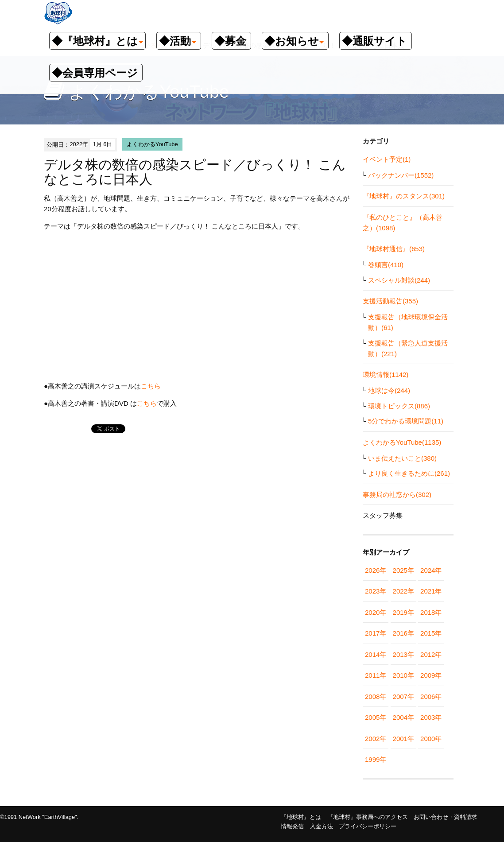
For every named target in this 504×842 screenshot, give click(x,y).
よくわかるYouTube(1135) (402, 442)
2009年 (431, 675)
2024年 (431, 570)
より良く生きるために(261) (409, 473)
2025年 (403, 570)
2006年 (431, 696)
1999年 (376, 759)
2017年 (376, 633)
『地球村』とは (301, 817)
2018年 (431, 612)
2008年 (376, 696)
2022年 (403, 591)
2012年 (431, 654)
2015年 (431, 633)
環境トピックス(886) (399, 406)
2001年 (403, 739)
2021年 (431, 591)
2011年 (376, 675)
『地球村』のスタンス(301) (404, 196)
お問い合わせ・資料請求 (445, 817)
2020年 (376, 612)
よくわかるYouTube (152, 144)
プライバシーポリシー (368, 826)
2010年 (403, 675)
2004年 (403, 717)
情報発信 (292, 826)
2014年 (376, 654)
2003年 (431, 717)
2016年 (403, 633)
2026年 (376, 570)
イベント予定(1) (387, 159)
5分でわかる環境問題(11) (406, 421)
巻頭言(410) (386, 265)
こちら (151, 386)
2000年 (431, 739)
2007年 (403, 696)
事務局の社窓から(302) (397, 495)
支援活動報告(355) (390, 301)
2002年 (376, 739)
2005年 (376, 717)
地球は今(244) (389, 390)
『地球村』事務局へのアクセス (368, 817)
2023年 (376, 591)
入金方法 (322, 826)
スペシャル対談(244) (399, 280)
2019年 (403, 612)
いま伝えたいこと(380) (402, 458)
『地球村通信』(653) (394, 249)
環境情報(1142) (386, 374)
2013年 (403, 654)
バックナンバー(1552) (401, 175)
